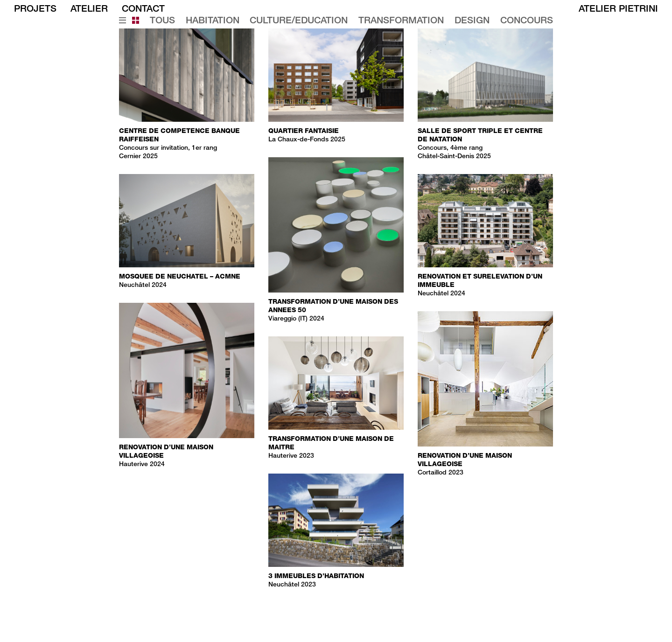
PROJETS (35, 8)
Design (472, 20)
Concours (527, 20)
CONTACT (143, 8)
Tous (162, 20)
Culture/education (299, 20)
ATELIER (89, 8)
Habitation (213, 20)
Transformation (401, 20)
